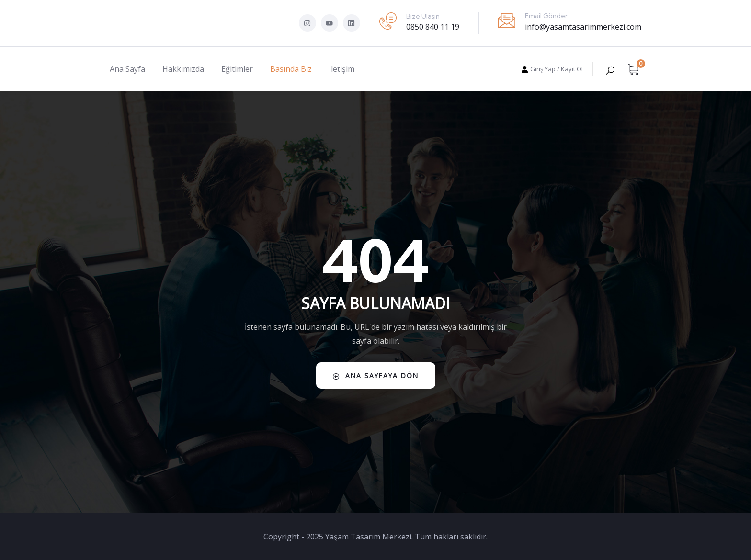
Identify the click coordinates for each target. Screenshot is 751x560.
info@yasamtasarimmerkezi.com (583, 27)
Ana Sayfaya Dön (376, 375)
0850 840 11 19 (433, 27)
